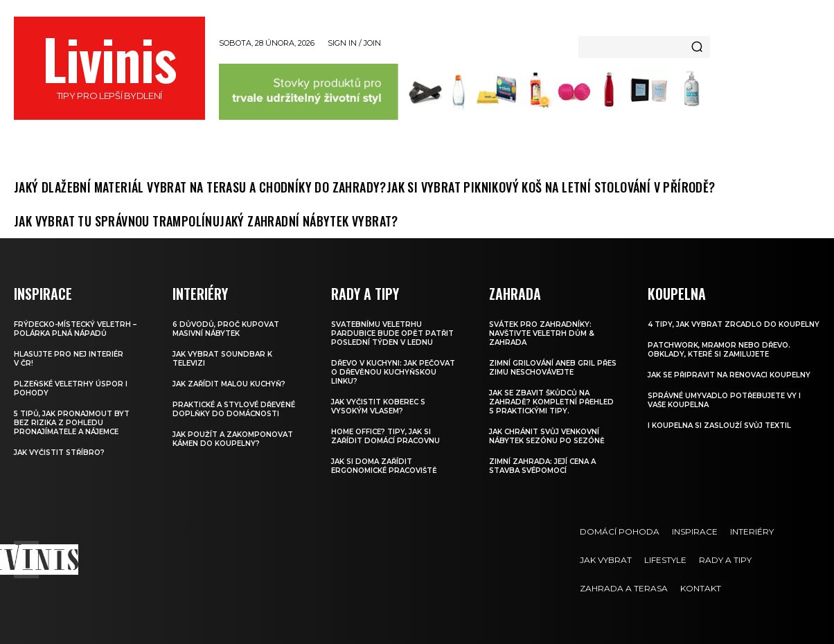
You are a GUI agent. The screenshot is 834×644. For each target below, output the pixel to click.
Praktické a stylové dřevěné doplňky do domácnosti (234, 409)
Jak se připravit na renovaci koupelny (729, 375)
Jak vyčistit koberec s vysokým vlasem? (378, 406)
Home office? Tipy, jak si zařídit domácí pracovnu (385, 436)
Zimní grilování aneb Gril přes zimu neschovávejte (553, 368)
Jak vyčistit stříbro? (59, 453)
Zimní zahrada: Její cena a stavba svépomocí (542, 466)
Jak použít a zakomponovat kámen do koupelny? (233, 439)
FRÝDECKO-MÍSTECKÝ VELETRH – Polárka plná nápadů (75, 329)
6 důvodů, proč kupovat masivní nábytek (226, 329)
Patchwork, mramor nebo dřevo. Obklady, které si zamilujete (719, 350)
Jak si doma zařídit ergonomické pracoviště (384, 466)
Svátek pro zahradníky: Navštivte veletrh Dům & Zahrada (542, 333)
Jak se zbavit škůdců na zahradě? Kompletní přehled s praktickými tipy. (551, 402)
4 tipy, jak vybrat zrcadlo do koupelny (734, 324)
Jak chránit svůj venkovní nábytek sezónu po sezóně (547, 436)
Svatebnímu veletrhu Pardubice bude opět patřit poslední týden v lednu (392, 333)
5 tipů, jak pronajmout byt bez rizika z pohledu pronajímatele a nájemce (72, 423)
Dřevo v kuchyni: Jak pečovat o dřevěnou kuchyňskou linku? (393, 372)
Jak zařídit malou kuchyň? (229, 384)
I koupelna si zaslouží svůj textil (719, 426)
